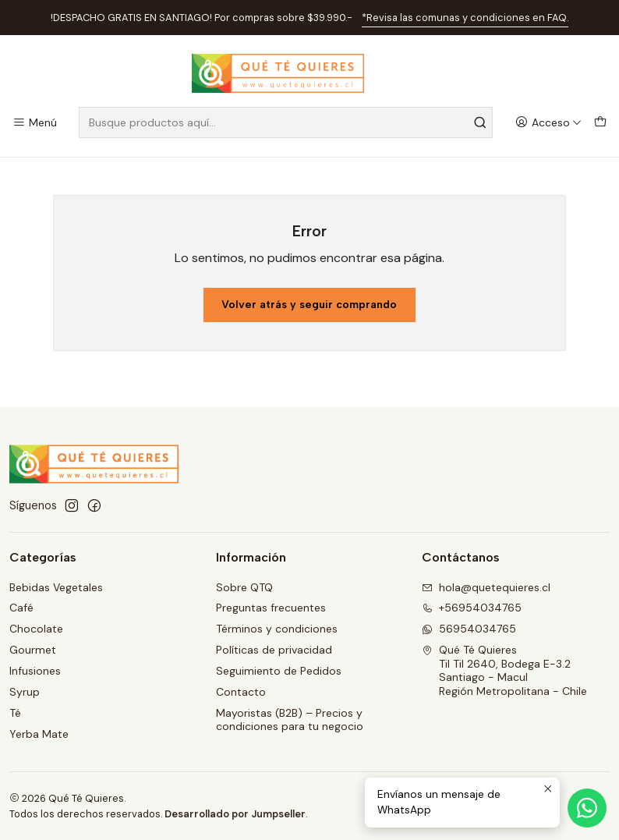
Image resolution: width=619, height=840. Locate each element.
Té (15, 713)
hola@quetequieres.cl (486, 587)
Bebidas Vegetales (56, 587)
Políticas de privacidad (274, 650)
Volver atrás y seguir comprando (309, 305)
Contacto (241, 692)
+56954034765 (472, 608)
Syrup (25, 692)
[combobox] (286, 122)
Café (21, 608)
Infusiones (35, 671)
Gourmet (33, 650)
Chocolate (36, 629)
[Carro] (600, 123)
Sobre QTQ (244, 587)
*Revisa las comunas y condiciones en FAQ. (465, 18)
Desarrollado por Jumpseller (235, 814)
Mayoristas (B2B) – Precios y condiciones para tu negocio (290, 720)
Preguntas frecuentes (271, 608)
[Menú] (35, 123)
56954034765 (469, 629)
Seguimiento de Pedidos (279, 671)
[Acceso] (548, 123)
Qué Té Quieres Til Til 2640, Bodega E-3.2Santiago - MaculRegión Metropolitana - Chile (504, 670)
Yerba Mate (39, 734)
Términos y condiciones (277, 629)
